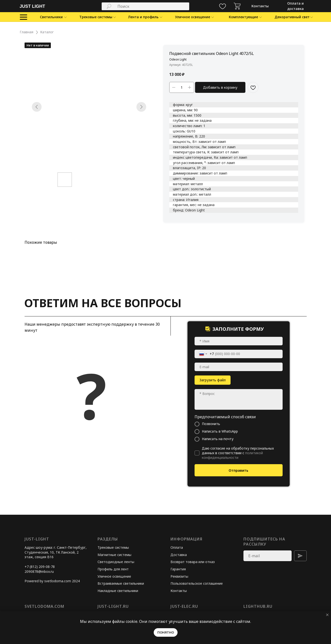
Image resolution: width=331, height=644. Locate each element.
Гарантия (178, 569)
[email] (239, 367)
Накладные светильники (118, 591)
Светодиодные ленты (116, 562)
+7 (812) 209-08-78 (40, 567)
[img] (237, 6)
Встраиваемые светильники (121, 583)
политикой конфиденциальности (232, 455)
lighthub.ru (258, 606)
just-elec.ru (184, 606)
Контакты (179, 591)
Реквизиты (179, 576)
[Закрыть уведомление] (327, 615)
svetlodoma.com (44, 606)
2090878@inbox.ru (39, 571)
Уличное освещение (114, 576)
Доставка (179, 555)
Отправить (238, 470)
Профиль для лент (113, 569)
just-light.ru (113, 606)
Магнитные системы (114, 555)
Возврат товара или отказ (193, 562)
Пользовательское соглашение (197, 583)
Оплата (177, 547)
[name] (239, 341)
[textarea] (239, 399)
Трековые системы (113, 547)
